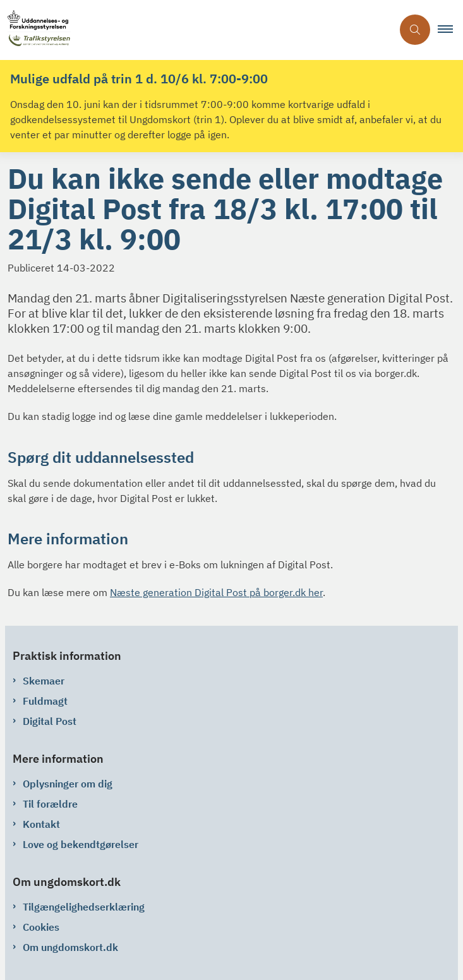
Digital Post (50, 721)
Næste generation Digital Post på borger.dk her (216, 592)
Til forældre (50, 804)
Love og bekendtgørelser (81, 844)
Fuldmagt (45, 701)
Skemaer (44, 681)
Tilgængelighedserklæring (84, 907)
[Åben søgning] (415, 30)
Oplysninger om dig (68, 784)
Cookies (41, 927)
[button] (450, 30)
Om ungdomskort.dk (70, 947)
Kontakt (41, 824)
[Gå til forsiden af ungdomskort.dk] (196, 30)
